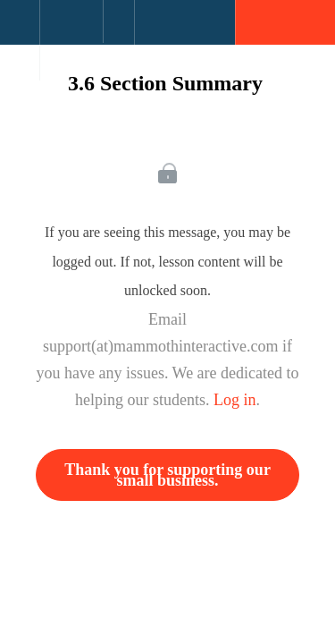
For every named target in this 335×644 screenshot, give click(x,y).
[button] (20, 31)
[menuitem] (71, 40)
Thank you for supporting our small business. (167, 475)
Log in (235, 400)
